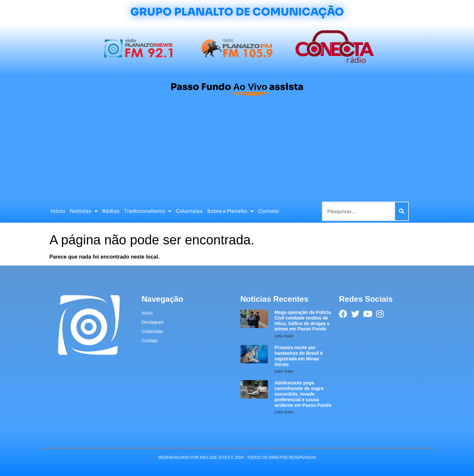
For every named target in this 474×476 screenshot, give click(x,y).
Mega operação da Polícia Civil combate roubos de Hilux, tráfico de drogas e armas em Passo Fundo (303, 321)
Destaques (153, 322)
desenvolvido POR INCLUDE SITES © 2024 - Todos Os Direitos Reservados (237, 458)
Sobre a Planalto (230, 211)
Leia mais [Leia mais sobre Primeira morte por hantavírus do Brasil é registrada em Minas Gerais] (284, 371)
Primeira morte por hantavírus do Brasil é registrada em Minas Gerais (299, 356)
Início (58, 211)
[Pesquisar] (402, 211)
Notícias (84, 211)
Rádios (111, 211)
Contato (268, 211)
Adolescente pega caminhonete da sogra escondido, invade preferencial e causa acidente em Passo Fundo (303, 394)
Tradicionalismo (148, 211)
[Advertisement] (237, 151)
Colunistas (189, 211)
